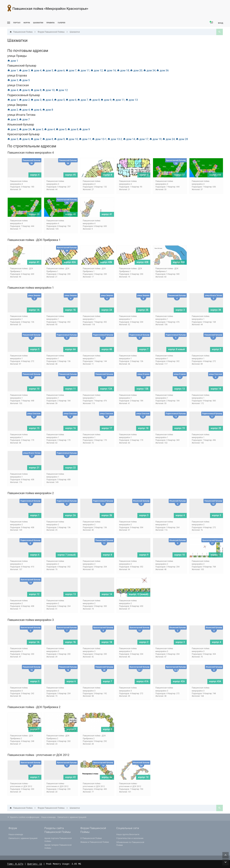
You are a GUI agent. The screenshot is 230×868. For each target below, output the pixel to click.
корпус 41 (107, 214)
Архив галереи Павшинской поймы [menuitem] (58, 846)
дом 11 (83, 70)
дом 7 (71, 70)
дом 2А (25, 129)
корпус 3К (216, 310)
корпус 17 (107, 428)
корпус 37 (180, 175)
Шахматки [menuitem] (38, 23)
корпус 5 (35, 349)
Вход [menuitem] (221, 23)
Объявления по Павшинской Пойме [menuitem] (130, 844)
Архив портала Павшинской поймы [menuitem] (58, 840)
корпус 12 (34, 594)
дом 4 (36, 70)
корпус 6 (35, 555)
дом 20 (136, 70)
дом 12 (97, 70)
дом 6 (59, 70)
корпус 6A (70, 349)
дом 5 (48, 70)
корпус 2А (107, 310)
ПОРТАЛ (17, 23)
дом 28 (182, 139)
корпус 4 (35, 175)
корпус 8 (108, 175)
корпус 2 (144, 642)
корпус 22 (71, 468)
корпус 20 (216, 428)
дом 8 (36, 90)
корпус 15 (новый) (139, 594)
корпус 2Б (143, 310)
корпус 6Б (107, 349)
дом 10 (48, 90)
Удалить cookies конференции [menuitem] (23, 817)
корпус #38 (215, 175)
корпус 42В (142, 262)
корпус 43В (179, 262)
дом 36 (163, 70)
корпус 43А (215, 681)
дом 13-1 (99, 139)
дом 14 (129, 139)
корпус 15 (34, 428)
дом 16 (110, 70)
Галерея (61, 23)
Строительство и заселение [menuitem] (130, 838)
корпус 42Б (106, 262)
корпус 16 (71, 428)
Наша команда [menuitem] (48, 817)
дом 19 (155, 139)
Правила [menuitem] (50, 23)
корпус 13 (180, 389)
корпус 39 (34, 214)
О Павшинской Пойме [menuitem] (91, 838)
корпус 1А (34, 310)
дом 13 (132, 100)
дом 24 (169, 139)
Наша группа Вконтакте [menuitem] (128, 834)
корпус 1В (107, 642)
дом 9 (106, 100)
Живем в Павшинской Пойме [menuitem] (95, 842)
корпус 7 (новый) (67, 555)
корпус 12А (106, 389)
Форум (27, 23)
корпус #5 (71, 175)
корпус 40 (71, 214)
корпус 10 (34, 389)
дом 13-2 (115, 139)
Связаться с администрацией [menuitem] (72, 817)
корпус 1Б (70, 310)
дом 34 (149, 70)
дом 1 (13, 61)
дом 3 (24, 70)
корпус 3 (180, 310)
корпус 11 (71, 389)
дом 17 (142, 139)
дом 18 (123, 70)
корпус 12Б (142, 389)
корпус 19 (180, 428)
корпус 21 (34, 468)
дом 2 (24, 100)
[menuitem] (38, 23)
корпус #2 (71, 777)
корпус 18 (143, 428)
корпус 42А (70, 262)
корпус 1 (35, 515)
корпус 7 (144, 349)
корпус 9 (144, 175)
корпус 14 (216, 389)
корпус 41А (142, 681)
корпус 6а (107, 777)
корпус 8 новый (176, 349)
